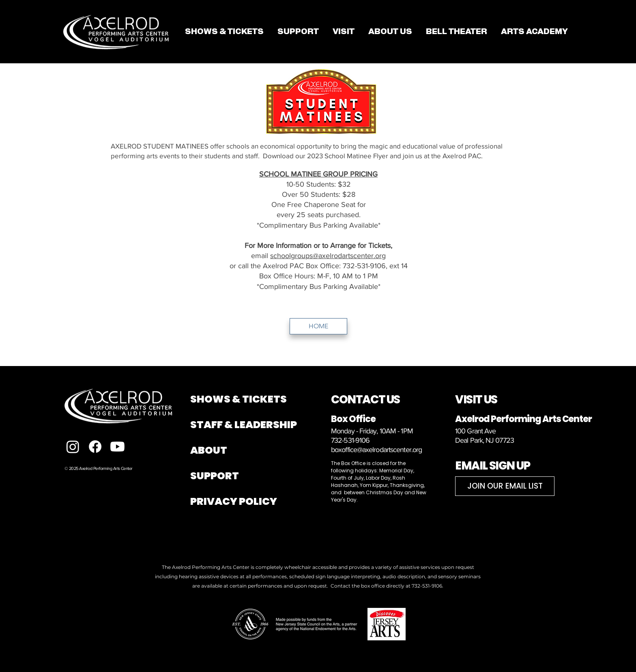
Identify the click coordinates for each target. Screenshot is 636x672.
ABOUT (209, 450)
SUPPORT (215, 476)
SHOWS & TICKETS (238, 399)
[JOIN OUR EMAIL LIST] (505, 486)
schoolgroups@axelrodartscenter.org (328, 256)
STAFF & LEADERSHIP (244, 425)
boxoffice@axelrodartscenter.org (376, 450)
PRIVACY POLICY (234, 501)
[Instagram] (73, 447)
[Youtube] (117, 447)
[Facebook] (95, 447)
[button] (344, 32)
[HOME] (318, 326)
